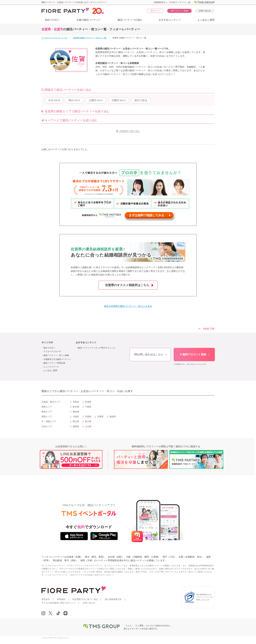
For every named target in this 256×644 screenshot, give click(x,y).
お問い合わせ (205, 11)
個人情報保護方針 (113, 599)
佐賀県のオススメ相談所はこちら (127, 285)
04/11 (74, 100)
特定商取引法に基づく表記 (85, 599)
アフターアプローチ (52, 352)
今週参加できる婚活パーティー (57, 359)
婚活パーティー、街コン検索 (56, 355)
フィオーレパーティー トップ (54, 38)
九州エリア (47, 427)
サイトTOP (47, 343)
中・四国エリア (49, 422)
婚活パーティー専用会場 (54, 363)
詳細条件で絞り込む (130, 131)
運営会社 (46, 599)
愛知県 (76, 412)
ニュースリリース (51, 367)
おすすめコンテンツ (170, 20)
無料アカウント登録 (193, 354)
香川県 (88, 422)
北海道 (76, 402)
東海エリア (47, 412)
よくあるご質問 (206, 20)
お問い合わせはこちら (149, 354)
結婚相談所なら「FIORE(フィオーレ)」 (172, 2)
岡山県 (76, 422)
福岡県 (76, 427)
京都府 (88, 417)
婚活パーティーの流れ (130, 20)
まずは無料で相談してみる (146, 215)
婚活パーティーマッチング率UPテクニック (97, 348)
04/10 (54, 100)
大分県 (88, 427)
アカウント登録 (180, 11)
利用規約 (61, 599)
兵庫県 (100, 417)
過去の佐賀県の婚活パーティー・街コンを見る (128, 306)
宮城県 (88, 402)
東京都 (76, 407)
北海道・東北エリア (51, 402)
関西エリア (47, 417)
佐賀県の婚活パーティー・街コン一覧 (90, 38)
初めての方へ (52, 20)
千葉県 (88, 407)
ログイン (155, 11)
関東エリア (47, 407)
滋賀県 (113, 417)
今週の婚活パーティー (88, 20)
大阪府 (76, 417)
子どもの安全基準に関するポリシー (58, 603)
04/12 (119, 100)
